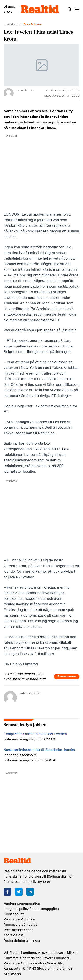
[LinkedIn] (30, 892)
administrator (30, 693)
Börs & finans (33, 24)
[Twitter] (19, 892)
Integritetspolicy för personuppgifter (31, 909)
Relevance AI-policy (19, 919)
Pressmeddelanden (19, 930)
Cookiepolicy (14, 914)
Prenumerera (67, 676)
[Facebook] (7, 892)
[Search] (69, 9)
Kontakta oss (14, 935)
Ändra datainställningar (22, 940)
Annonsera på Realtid (20, 925)
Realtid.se (10, 24)
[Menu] (77, 9)
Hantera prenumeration (22, 903)
